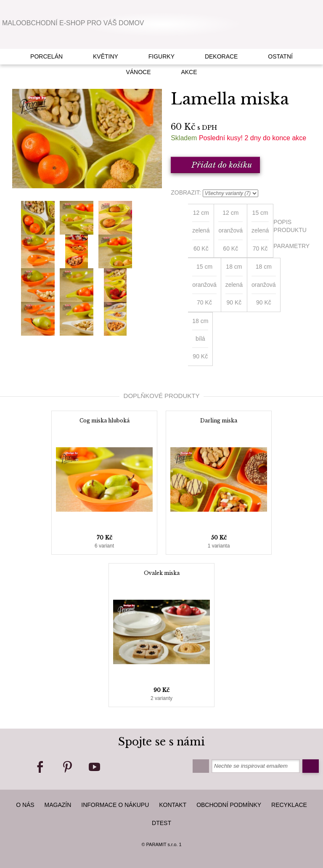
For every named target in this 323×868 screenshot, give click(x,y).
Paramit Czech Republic (162, 24)
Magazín (58, 805)
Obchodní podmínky (229, 805)
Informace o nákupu (115, 805)
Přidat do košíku (215, 165)
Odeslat (311, 766)
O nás (25, 805)
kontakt (173, 805)
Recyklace (289, 805)
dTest (161, 823)
